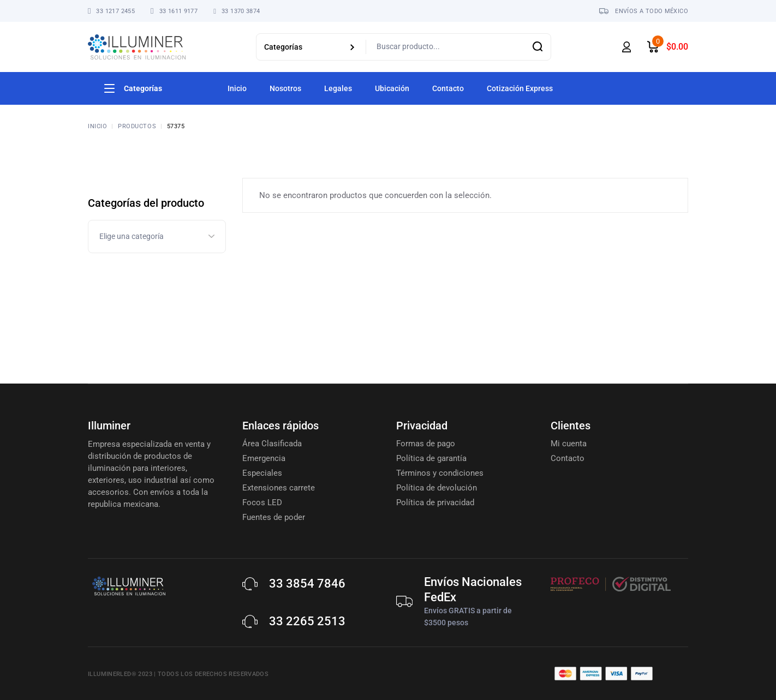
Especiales (262, 473)
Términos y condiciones (440, 473)
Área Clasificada (272, 444)
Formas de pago (426, 444)
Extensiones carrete (279, 488)
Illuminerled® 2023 (120, 674)
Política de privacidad (435, 502)
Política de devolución (437, 488)
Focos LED (262, 502)
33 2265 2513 (307, 621)
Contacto (568, 458)
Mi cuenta (569, 444)
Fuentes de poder (274, 517)
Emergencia (264, 458)
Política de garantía (431, 458)
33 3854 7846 (307, 584)
